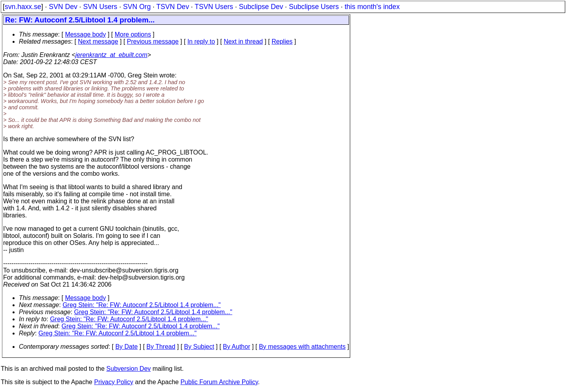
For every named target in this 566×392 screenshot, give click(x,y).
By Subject (199, 347)
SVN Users (100, 7)
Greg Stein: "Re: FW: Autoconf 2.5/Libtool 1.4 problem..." (141, 305)
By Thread (161, 347)
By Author (236, 347)
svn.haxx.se (23, 7)
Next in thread (243, 41)
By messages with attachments (302, 347)
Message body (85, 34)
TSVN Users (214, 7)
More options (133, 34)
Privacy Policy (114, 382)
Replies (282, 41)
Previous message (153, 41)
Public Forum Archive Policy (219, 382)
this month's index (372, 7)
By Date (126, 347)
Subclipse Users (314, 7)
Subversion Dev (129, 369)
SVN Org (137, 7)
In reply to (201, 41)
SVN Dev (63, 7)
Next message (98, 41)
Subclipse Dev (261, 7)
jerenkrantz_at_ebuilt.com (111, 55)
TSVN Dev (173, 7)
